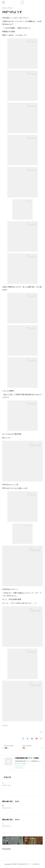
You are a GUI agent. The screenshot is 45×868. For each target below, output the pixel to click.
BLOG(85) (5, 726)
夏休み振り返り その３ (11, 820)
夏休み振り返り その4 (11, 801)
